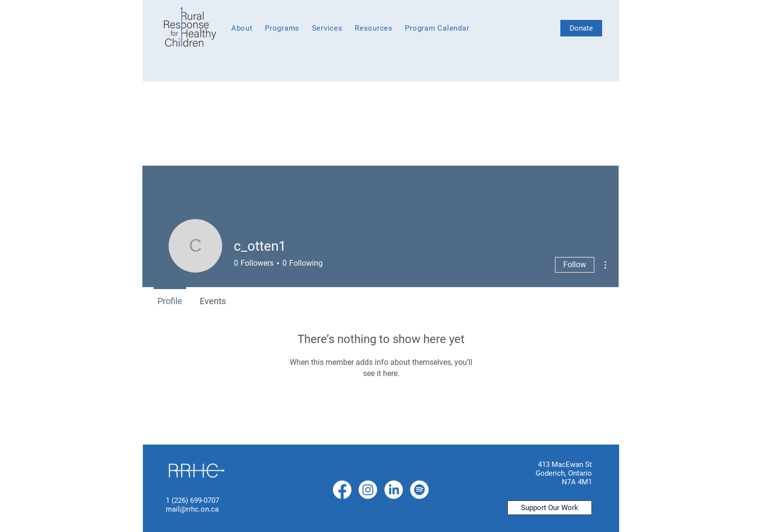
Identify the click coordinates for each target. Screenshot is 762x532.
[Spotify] (419, 490)
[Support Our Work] (550, 508)
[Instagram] (368, 490)
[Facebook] (342, 490)
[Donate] (581, 28)
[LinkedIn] (394, 490)
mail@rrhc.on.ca (192, 509)
